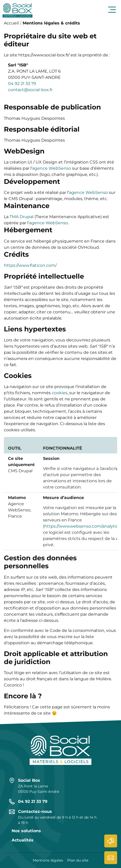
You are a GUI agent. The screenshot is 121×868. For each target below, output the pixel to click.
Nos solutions (26, 831)
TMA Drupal (21, 217)
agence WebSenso (52, 168)
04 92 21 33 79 (22, 84)
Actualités (111, 841)
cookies (60, 393)
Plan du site (78, 860)
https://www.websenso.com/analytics (82, 526)
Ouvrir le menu (112, 10)
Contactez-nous (111, 858)
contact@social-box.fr (30, 90)
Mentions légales (48, 860)
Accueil (11, 23)
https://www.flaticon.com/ (30, 265)
